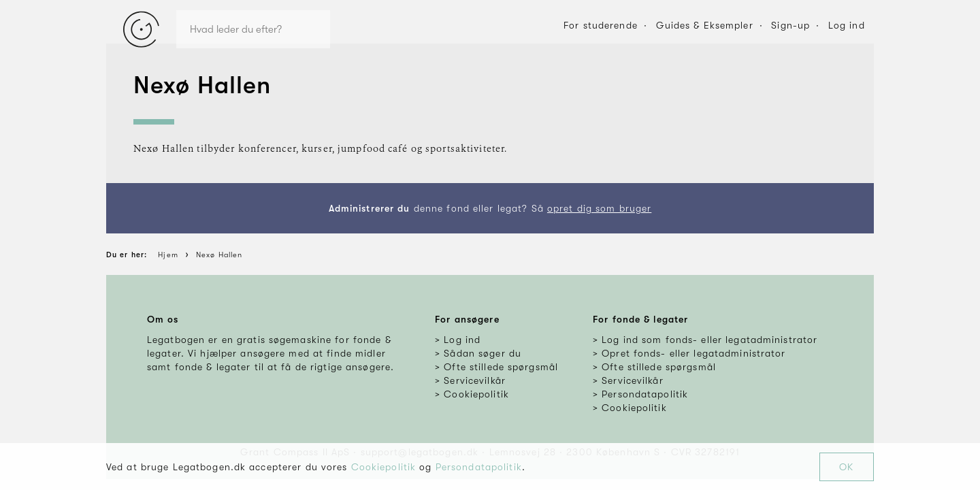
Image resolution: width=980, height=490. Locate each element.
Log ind (847, 25)
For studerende (601, 25)
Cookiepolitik (384, 467)
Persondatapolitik (479, 467)
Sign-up (790, 25)
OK (846, 467)
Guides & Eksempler (705, 25)
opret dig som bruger (599, 208)
